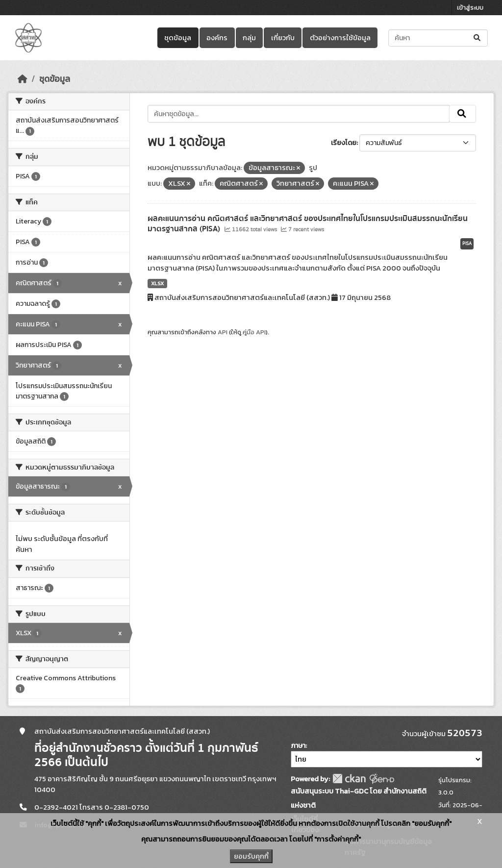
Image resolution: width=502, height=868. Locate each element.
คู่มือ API (254, 332)
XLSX (157, 283)
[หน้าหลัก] (23, 79)
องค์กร (217, 38)
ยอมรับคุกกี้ (251, 856)
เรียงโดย (344, 143)
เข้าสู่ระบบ (470, 8)
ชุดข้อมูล (178, 38)
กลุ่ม (249, 38)
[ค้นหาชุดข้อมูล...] (438, 38)
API (223, 332)
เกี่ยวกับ (283, 38)
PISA (467, 244)
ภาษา (298, 746)
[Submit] (478, 38)
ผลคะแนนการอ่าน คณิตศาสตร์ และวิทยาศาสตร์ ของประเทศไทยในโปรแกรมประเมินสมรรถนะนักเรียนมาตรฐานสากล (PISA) (308, 224)
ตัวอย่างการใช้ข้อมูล (340, 38)
